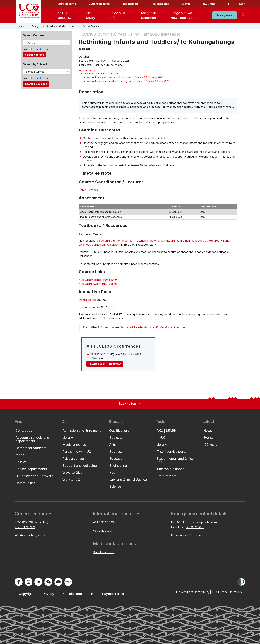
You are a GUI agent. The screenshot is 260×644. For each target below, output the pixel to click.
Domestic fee (87, 300)
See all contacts (104, 552)
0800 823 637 (195, 527)
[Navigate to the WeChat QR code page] (48, 582)
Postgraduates (160, 4)
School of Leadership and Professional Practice (153, 327)
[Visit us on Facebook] (19, 582)
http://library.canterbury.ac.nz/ (99, 284)
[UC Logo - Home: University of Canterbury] (29, 12)
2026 (45, 49)
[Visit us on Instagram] (29, 582)
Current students (99, 4)
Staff (242, 4)
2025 (35, 49)
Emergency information (187, 535)
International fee (90, 307)
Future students (66, 4)
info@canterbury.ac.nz (30, 535)
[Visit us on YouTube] (58, 582)
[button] (225, 15)
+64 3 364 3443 (103, 522)
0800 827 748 (24, 522)
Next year (115, 364)
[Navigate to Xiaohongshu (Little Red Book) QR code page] (68, 582)
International (130, 4)
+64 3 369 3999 (25, 527)
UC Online (209, 4)
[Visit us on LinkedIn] (38, 582)
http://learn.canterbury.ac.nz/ (98, 280)
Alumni (186, 4)
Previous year (97, 364)
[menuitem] (64, 15)
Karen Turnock (88, 190)
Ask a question (103, 530)
